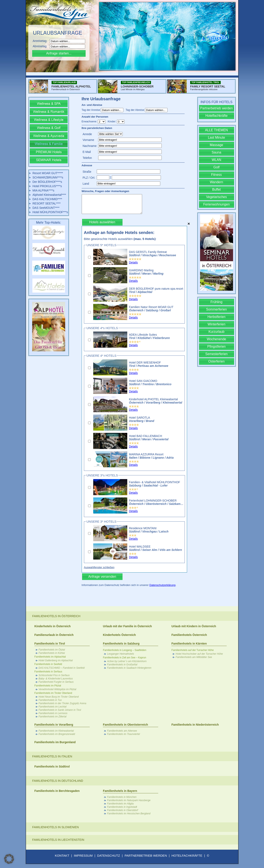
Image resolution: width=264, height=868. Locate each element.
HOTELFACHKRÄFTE (187, 856)
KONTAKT (62, 856)
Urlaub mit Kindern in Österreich (194, 626)
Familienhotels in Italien (52, 756)
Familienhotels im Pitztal (48, 686)
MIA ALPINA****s (44, 190)
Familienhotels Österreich (189, 635)
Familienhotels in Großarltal (122, 665)
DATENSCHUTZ (109, 856)
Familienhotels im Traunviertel (123, 734)
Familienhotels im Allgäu (120, 804)
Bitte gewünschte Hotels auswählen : (120, 239)
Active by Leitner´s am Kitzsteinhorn (127, 661)
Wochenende (217, 339)
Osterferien (216, 361)
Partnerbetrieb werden (216, 108)
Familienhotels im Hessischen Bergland (129, 814)
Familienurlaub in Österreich (54, 635)
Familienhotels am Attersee (122, 731)
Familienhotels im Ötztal (52, 650)
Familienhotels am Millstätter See (194, 657)
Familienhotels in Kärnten (189, 644)
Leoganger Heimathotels (121, 654)
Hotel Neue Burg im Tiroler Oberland (59, 697)
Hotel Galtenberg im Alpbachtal (56, 660)
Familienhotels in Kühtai (52, 653)
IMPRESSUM (83, 856)
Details (133, 262)
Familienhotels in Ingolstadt (122, 807)
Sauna (216, 152)
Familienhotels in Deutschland (58, 781)
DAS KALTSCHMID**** (47, 199)
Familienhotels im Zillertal (52, 717)
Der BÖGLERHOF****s (47, 182)
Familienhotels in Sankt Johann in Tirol (60, 710)
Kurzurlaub (216, 332)
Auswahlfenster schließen (99, 567)
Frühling (217, 302)
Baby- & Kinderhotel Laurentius (56, 679)
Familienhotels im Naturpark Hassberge (129, 800)
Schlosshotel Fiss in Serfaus (54, 675)
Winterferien (216, 324)
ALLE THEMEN (216, 130)
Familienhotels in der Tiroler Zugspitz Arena (62, 703)
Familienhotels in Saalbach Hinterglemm (129, 668)
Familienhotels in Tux (50, 700)
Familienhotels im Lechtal (52, 707)
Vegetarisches (216, 197)
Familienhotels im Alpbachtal (50, 657)
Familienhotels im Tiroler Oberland (53, 693)
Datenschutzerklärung (162, 585)
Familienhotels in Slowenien (55, 827)
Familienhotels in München (122, 797)
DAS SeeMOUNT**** (46, 208)
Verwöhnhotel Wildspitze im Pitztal (57, 689)
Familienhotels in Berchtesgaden (57, 791)
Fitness (217, 175)
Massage (216, 145)
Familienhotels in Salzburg (121, 644)
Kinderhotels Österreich (119, 635)
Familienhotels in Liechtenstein (58, 840)
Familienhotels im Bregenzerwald (57, 734)
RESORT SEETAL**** (47, 203)
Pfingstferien (216, 347)
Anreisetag (41, 41)
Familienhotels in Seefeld (48, 664)
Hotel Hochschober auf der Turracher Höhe (199, 654)
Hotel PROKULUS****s (47, 186)
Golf (216, 167)
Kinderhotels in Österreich (53, 626)
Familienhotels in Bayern (120, 791)
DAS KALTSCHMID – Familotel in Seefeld (62, 668)
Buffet (217, 190)
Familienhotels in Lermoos (53, 713)
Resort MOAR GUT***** (48, 173)
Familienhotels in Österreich (56, 616)
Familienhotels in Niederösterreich (195, 725)
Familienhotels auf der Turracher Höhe (193, 650)
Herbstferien (216, 317)
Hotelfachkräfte (217, 116)
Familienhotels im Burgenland (55, 742)
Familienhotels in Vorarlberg (54, 725)
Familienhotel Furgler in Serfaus (56, 682)
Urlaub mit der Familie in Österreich (127, 626)
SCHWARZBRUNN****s (48, 177)
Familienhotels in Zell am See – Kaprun (124, 658)
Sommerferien (216, 309)
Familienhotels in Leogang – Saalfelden (125, 650)
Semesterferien (216, 354)
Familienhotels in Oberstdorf (123, 810)
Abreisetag (41, 46)
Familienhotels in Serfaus (48, 672)
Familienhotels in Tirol (50, 644)
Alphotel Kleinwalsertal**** (49, 195)
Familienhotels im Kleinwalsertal (56, 731)
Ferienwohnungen (216, 204)
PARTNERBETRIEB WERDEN (146, 856)
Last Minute (216, 138)
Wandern (216, 182)
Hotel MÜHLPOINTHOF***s (50, 212)
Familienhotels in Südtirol (52, 766)
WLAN (216, 160)
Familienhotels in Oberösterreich (126, 725)
